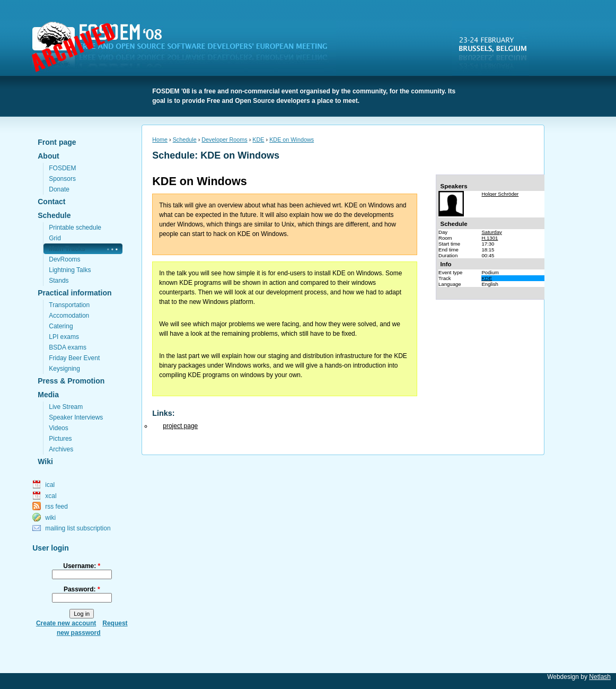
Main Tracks (67, 249)
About (48, 156)
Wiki (45, 461)
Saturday (491, 232)
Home (160, 139)
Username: (82, 566)
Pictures (60, 439)
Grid (55, 238)
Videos (58, 428)
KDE (258, 139)
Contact (51, 202)
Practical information (74, 293)
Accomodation (69, 316)
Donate (59, 189)
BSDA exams (68, 347)
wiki (50, 518)
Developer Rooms (224, 139)
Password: (82, 589)
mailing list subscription (78, 528)
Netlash (600, 677)
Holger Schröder (500, 194)
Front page (57, 142)
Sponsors (62, 179)
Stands (59, 281)
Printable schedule (75, 228)
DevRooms (64, 259)
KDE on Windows (292, 139)
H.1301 (490, 238)
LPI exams (64, 337)
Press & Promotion (71, 381)
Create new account (66, 623)
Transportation (69, 305)
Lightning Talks (70, 270)
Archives (61, 449)
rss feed (56, 507)
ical (50, 485)
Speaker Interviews (76, 417)
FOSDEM (186, 48)
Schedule (54, 215)
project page (180, 426)
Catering (61, 326)
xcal (51, 496)
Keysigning (64, 369)
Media (48, 395)
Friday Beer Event (74, 358)
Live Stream (66, 407)
